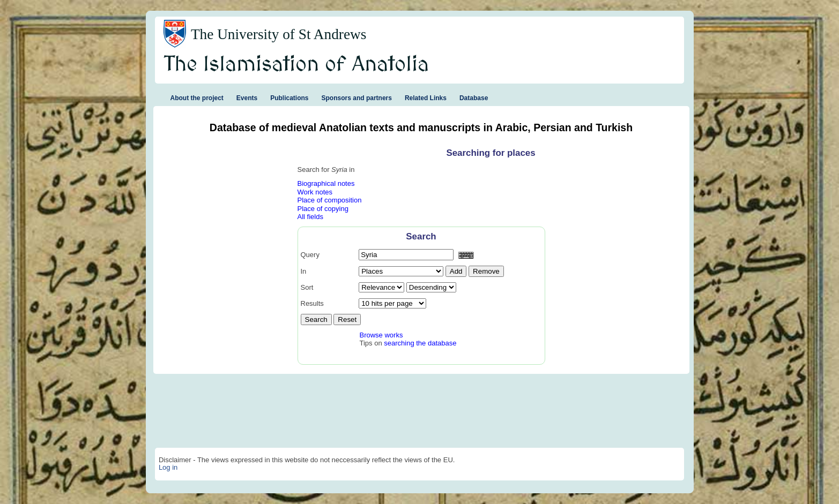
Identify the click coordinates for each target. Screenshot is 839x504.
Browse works (381, 335)
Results (312, 303)
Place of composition (330, 200)
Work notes (315, 192)
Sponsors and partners (357, 98)
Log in (168, 467)
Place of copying (323, 209)
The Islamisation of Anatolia (296, 65)
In (304, 271)
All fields (310, 217)
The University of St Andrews (279, 34)
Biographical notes (326, 183)
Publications (289, 98)
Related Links (426, 98)
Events (247, 98)
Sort (307, 287)
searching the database (420, 343)
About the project (197, 98)
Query (310, 255)
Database (474, 98)
